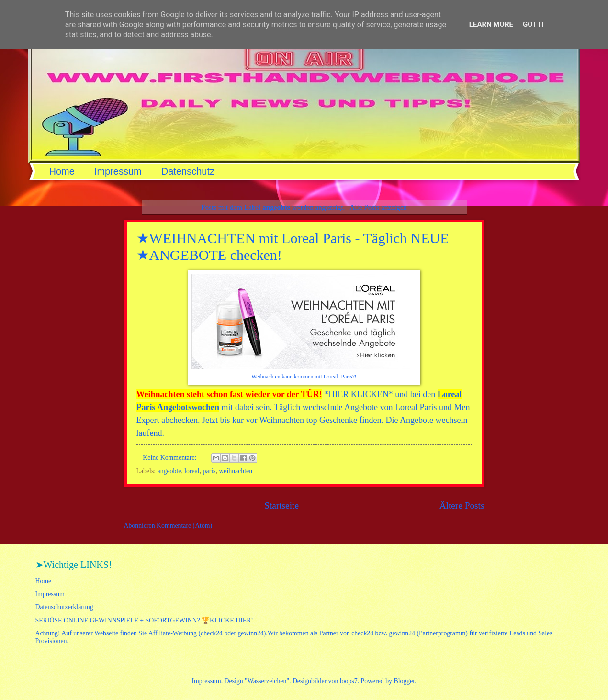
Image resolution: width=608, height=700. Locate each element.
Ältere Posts (462, 506)
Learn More (491, 24)
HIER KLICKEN (358, 394)
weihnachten (236, 471)
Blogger (404, 681)
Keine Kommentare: (170, 458)
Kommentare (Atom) (184, 526)
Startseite (281, 506)
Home (62, 171)
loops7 (349, 681)
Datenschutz (188, 171)
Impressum (118, 171)
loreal (192, 471)
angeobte (169, 471)
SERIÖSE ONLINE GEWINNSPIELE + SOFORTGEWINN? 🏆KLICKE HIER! (144, 620)
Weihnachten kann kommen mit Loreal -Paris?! (304, 377)
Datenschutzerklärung (64, 607)
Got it (534, 24)
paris (209, 471)
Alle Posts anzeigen (378, 207)
